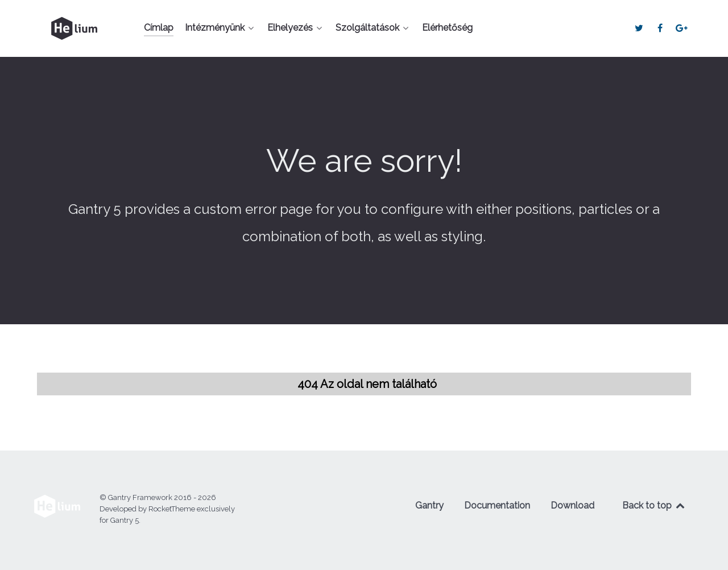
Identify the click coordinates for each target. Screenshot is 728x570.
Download (572, 505)
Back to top (654, 505)
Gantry (429, 505)
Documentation (497, 505)
